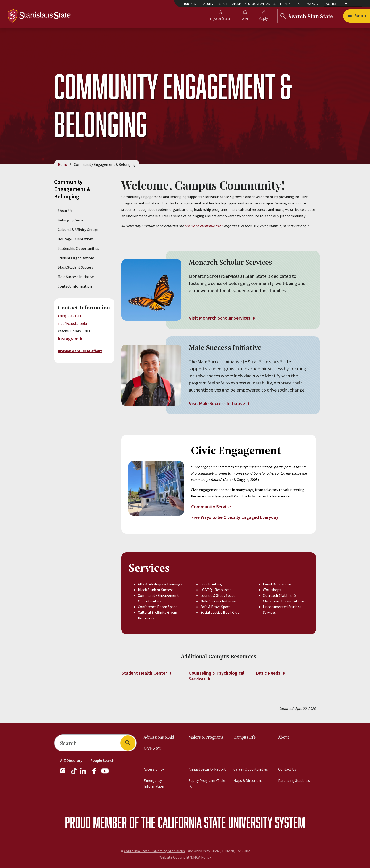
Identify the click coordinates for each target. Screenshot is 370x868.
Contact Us (287, 769)
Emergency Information (154, 783)
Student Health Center (146, 673)
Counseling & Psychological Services (217, 676)
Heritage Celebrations (76, 239)
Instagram (68, 339)
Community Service (211, 507)
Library (284, 4)
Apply (263, 18)
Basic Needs (270, 673)
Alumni (237, 4)
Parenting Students (294, 780)
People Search (102, 760)
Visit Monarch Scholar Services (222, 318)
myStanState (220, 18)
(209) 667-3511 (70, 316)
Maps (311, 4)
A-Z (300, 4)
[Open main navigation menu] (357, 16)
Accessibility (154, 769)
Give (245, 18)
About (284, 737)
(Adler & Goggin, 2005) (241, 480)
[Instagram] (65, 773)
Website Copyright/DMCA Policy (185, 857)
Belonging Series (71, 220)
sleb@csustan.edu (72, 323)
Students (189, 4)
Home (63, 164)
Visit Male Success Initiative (219, 403)
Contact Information (75, 286)
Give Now (153, 749)
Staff (224, 4)
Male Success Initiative (76, 277)
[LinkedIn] (83, 773)
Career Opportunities (251, 769)
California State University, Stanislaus (154, 851)
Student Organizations (76, 258)
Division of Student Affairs (80, 351)
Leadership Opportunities (78, 248)
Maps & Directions (248, 780)
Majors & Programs (206, 737)
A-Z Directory (71, 760)
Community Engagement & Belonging (72, 189)
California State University (215, 822)
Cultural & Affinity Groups (78, 230)
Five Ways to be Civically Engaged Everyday (235, 517)
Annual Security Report (207, 769)
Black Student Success (75, 267)
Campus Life (244, 737)
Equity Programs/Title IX (207, 783)
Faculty (208, 4)
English (331, 4)
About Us (65, 211)
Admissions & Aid (159, 737)
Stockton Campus (262, 4)
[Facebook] (96, 773)
